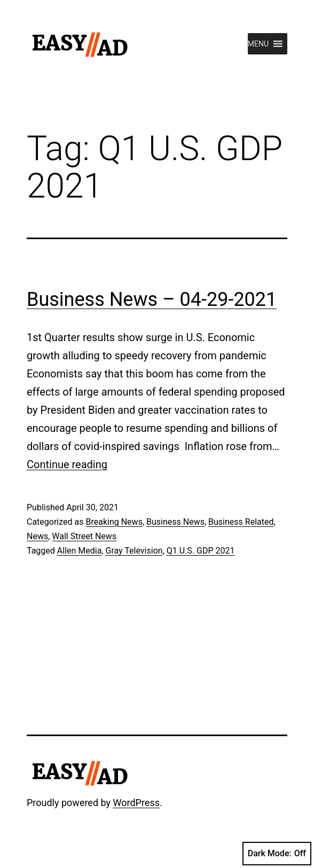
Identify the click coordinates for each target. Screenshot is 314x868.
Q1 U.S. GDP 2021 (201, 551)
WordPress (136, 803)
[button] (258, 44)
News (37, 536)
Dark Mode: (277, 854)
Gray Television (134, 551)
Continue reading (67, 464)
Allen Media (80, 551)
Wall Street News (84, 536)
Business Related (241, 522)
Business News (175, 522)
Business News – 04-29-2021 (152, 299)
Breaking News (114, 522)
